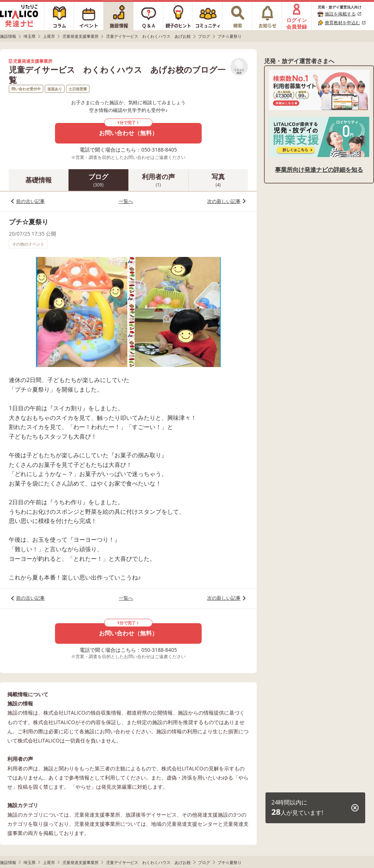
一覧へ (126, 201)
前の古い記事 (30, 201)
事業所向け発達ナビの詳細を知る (319, 170)
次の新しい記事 (224, 201)
